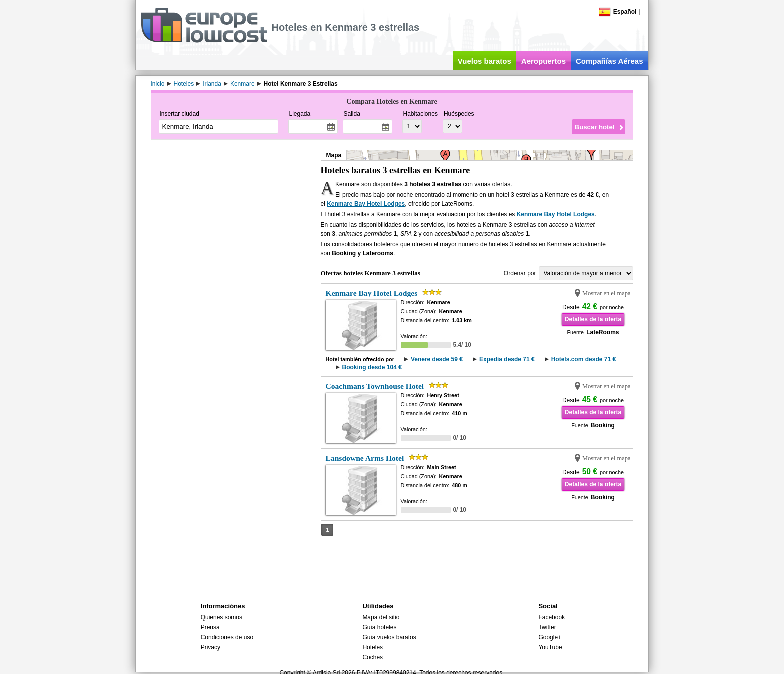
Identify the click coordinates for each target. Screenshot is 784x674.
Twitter (547, 627)
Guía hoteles (379, 627)
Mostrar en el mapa (607, 293)
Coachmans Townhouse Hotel (375, 386)
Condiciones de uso (227, 637)
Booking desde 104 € (372, 367)
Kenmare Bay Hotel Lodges (366, 204)
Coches (373, 657)
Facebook (552, 617)
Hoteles (373, 647)
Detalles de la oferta (593, 319)
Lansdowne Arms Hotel (365, 458)
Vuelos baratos (485, 61)
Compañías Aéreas (610, 61)
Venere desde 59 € (437, 359)
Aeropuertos (544, 61)
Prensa (210, 627)
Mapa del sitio (381, 617)
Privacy (211, 647)
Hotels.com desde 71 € (584, 359)
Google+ (550, 637)
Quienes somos (222, 617)
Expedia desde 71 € (507, 359)
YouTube (550, 647)
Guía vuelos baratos (389, 637)
